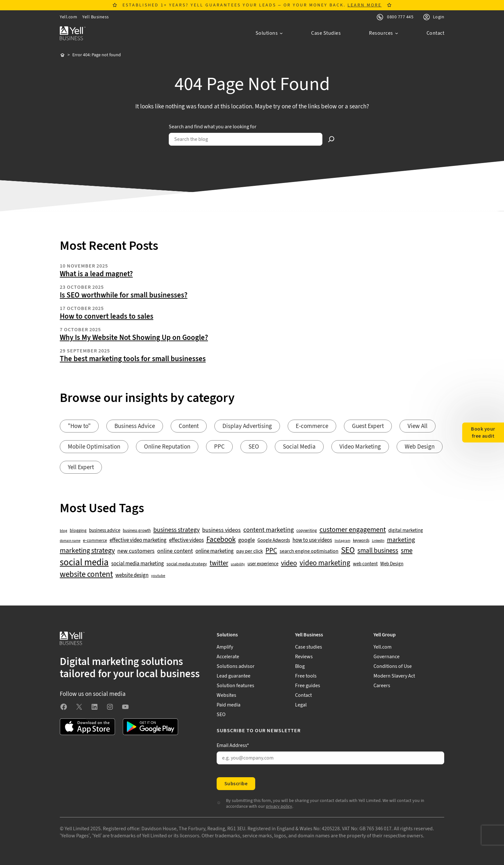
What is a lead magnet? (96, 274)
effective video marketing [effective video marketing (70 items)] (138, 540)
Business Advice (135, 426)
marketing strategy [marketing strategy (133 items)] (87, 551)
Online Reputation (167, 447)
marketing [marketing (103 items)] (401, 540)
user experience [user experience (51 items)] (263, 564)
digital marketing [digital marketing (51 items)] (406, 531)
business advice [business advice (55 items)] (105, 531)
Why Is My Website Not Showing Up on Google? (134, 338)
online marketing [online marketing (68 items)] (215, 551)
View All (418, 426)
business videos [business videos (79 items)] (221, 530)
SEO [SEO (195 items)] (348, 550)
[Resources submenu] (384, 33)
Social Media (299, 447)
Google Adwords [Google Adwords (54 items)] (274, 541)
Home (62, 55)
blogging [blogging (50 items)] (78, 531)
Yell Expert (81, 467)
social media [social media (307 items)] (84, 562)
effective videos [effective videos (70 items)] (186, 540)
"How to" (79, 426)
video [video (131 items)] (289, 563)
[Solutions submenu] (269, 33)
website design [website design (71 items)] (132, 575)
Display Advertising (247, 426)
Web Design (420, 447)
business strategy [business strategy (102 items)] (176, 530)
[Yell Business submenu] (330, 635)
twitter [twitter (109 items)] (219, 563)
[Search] (331, 139)
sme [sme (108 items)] (407, 551)
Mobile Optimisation (94, 447)
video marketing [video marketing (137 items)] (325, 563)
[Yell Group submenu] (409, 635)
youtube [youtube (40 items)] (158, 576)
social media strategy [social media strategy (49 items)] (187, 564)
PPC (219, 447)
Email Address (233, 745)
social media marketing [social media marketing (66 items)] (138, 564)
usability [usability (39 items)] (238, 564)
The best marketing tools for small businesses (133, 359)
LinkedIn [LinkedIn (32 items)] (378, 541)
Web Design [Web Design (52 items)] (392, 564)
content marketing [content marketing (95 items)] (269, 530)
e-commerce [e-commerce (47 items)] (95, 541)
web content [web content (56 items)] (365, 564)
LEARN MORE (364, 5)
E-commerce (312, 426)
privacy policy (279, 806)
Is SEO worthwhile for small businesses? (124, 295)
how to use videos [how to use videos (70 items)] (312, 540)
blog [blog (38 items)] (63, 531)
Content (189, 426)
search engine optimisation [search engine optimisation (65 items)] (309, 551)
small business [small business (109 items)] (378, 551)
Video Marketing (360, 447)
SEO (254, 447)
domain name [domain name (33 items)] (70, 541)
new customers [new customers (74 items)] (136, 551)
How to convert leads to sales (107, 316)
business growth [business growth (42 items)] (137, 531)
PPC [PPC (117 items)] (271, 551)
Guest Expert (368, 426)
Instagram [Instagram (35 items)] (342, 541)
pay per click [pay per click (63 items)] (250, 551)
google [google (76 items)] (247, 540)
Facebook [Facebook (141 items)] (221, 540)
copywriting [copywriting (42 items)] (307, 531)
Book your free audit (483, 432)
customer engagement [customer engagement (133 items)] (353, 530)
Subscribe (236, 784)
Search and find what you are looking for (213, 127)
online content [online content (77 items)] (175, 551)
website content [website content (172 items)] (86, 575)
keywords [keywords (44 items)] (361, 541)
